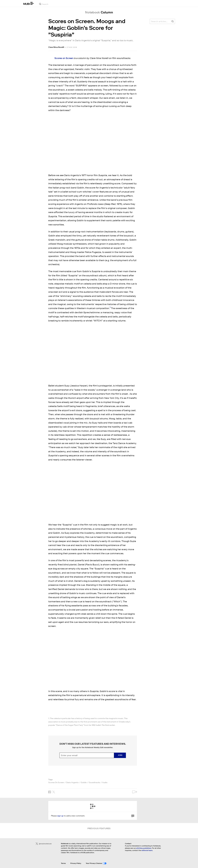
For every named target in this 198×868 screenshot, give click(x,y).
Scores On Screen (56, 782)
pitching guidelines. (144, 848)
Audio (105, 782)
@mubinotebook (44, 844)
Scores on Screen (64, 58)
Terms (63, 863)
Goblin (84, 782)
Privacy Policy (76, 863)
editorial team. (147, 850)
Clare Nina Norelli (56, 47)
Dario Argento (72, 782)
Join (120, 755)
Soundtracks (94, 782)
